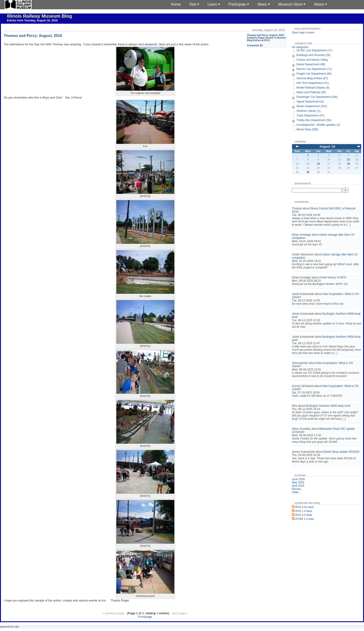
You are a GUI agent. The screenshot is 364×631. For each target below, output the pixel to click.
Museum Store (292, 4)
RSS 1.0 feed (304, 511)
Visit (194, 4)
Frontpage (145, 617)
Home (176, 4)
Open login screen (303, 33)
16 (318, 164)
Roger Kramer (266, 38)
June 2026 (298, 479)
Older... (296, 492)
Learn (214, 4)
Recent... (297, 489)
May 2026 (298, 482)
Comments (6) (255, 45)
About (320, 4)
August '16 (327, 147)
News (264, 4)
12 (348, 159)
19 (348, 164)
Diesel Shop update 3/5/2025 (341, 452)
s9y (16, 627)
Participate (239, 4)
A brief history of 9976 (333, 278)
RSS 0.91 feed (304, 507)
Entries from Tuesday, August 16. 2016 (32, 20)
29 (308, 172)
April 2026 (298, 486)
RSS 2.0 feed (304, 515)
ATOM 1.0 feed (305, 519)
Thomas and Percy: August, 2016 (265, 35)
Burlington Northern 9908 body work (328, 406)
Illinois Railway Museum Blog (39, 16)
